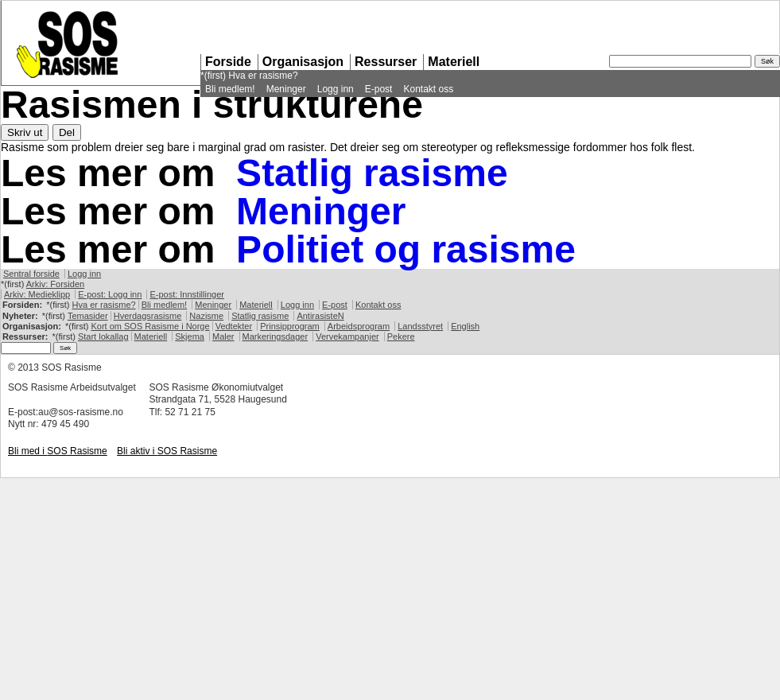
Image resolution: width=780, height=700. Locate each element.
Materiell (454, 62)
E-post (379, 89)
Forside (228, 62)
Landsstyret (420, 326)
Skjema (190, 336)
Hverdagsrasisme (148, 316)
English (465, 326)
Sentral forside (31, 274)
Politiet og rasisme (406, 249)
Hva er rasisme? (263, 76)
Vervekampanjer (347, 336)
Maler (223, 336)
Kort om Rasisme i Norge (150, 326)
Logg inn (336, 89)
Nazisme (206, 316)
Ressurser (386, 62)
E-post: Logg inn (110, 294)
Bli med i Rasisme (58, 451)
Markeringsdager (276, 336)
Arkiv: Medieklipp (37, 294)
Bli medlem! (230, 89)
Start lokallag (103, 336)
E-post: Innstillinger (187, 294)
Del (67, 132)
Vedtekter (234, 326)
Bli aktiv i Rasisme (167, 451)
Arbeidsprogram (359, 326)
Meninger (286, 89)
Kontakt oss (428, 89)
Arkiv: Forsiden (55, 284)
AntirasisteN (320, 316)
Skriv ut (25, 132)
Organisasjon (303, 62)
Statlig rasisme (372, 173)
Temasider (88, 316)
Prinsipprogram (290, 326)
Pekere (401, 336)
